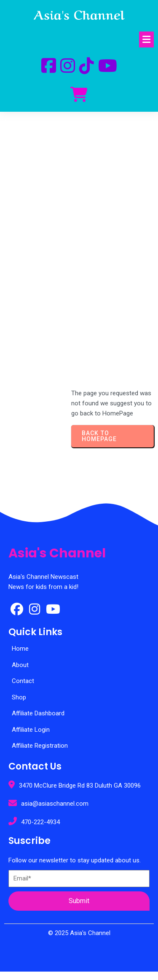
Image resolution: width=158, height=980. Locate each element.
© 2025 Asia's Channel (79, 933)
